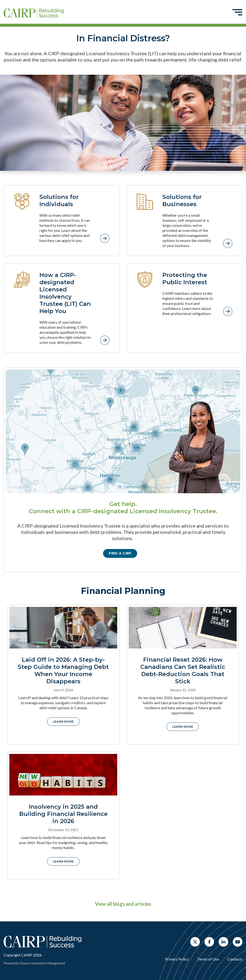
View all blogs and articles (123, 904)
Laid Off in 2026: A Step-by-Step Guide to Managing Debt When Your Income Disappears (63, 670)
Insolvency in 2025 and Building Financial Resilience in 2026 (63, 814)
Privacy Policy (177, 959)
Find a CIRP (120, 553)
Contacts (235, 959)
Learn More (63, 722)
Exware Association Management (43, 963)
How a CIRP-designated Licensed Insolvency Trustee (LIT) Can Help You (65, 293)
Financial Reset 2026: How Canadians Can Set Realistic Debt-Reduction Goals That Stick (183, 670)
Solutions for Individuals (59, 200)
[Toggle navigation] (237, 12)
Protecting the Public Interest (185, 279)
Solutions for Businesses (182, 200)
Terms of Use (208, 959)
